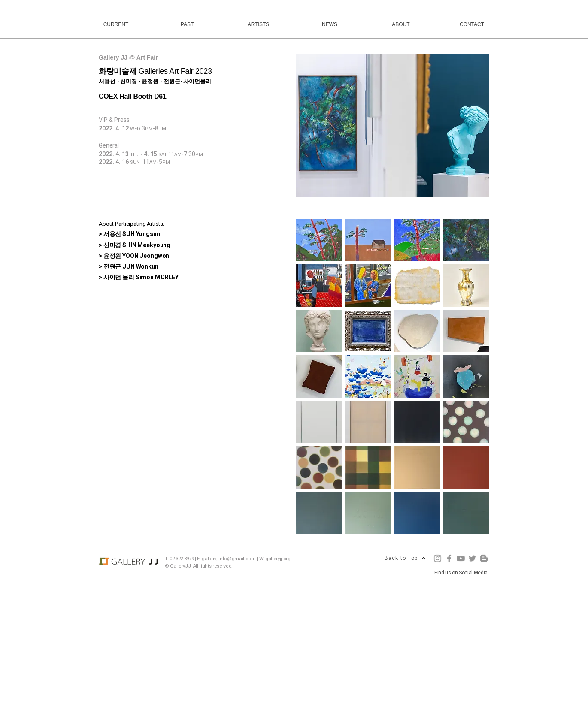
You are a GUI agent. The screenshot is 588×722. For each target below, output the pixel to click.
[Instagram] (438, 558)
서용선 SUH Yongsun (132, 234)
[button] (392, 125)
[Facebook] (449, 558)
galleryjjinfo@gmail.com (229, 559)
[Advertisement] (258, 661)
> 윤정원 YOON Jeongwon (134, 256)
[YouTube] (461, 558)
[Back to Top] (405, 558)
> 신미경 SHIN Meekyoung (135, 245)
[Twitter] (472, 558)
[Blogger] (484, 558)
